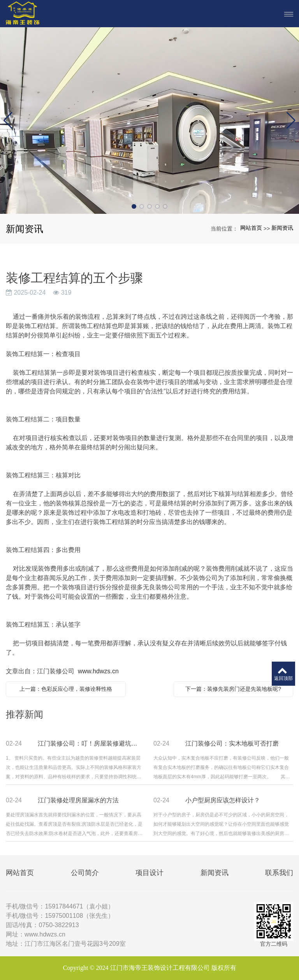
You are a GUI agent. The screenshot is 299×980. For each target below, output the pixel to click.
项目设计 (149, 873)
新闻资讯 (282, 228)
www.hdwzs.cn (98, 671)
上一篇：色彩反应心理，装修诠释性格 (66, 689)
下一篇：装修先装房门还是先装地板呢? (233, 689)
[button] (134, 206)
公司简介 (85, 873)
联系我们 (279, 873)
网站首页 (251, 228)
